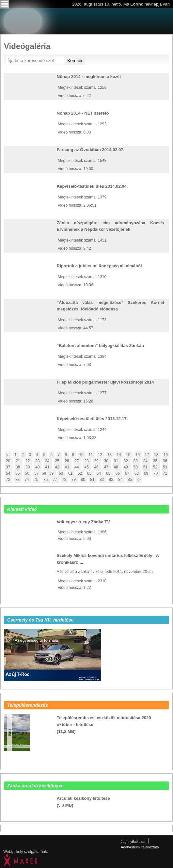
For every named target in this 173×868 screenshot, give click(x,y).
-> (139, 480)
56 (28, 473)
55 (18, 473)
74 (27, 480)
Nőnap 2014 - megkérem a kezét (89, 77)
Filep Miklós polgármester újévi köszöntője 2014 (105, 382)
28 (87, 461)
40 (38, 467)
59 (51, 473)
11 (91, 455)
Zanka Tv (155, 17)
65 (109, 473)
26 (68, 461)
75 (37, 480)
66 (118, 473)
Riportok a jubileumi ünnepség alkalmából (99, 266)
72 (9, 480)
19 (166, 455)
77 (55, 480)
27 (77, 461)
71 (165, 473)
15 (129, 455)
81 (93, 480)
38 (19, 467)
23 (38, 461)
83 (112, 480)
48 (117, 467)
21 (19, 461)
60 (62, 473)
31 (117, 461)
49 (127, 467)
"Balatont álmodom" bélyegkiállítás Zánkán (100, 346)
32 (127, 461)
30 (107, 461)
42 (58, 467)
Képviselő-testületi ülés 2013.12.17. (92, 419)
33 (136, 461)
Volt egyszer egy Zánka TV (83, 522)
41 (48, 467)
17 (147, 455)
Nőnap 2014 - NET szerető (83, 113)
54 (9, 473)
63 (90, 473)
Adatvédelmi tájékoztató (140, 847)
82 (102, 480)
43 (68, 467)
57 (37, 473)
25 (58, 461)
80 (84, 480)
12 (101, 455)
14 (119, 455)
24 (48, 461)
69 (147, 473)
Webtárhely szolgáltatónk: (26, 852)
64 (99, 473)
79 (74, 480)
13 (110, 455)
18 (157, 455)
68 (137, 473)
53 (165, 467)
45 (87, 467)
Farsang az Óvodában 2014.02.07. (91, 150)
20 (9, 461)
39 (28, 467)
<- (8, 455)
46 (97, 467)
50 (136, 467)
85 (130, 480)
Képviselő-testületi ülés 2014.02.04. (92, 186)
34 (146, 461)
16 (138, 455)
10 (82, 455)
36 (165, 461)
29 (97, 461)
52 (156, 467)
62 (80, 473)
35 (156, 461)
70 (156, 473)
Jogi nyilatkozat (133, 842)
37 (9, 467)
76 (46, 480)
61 (71, 473)
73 (18, 480)
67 (128, 473)
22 (28, 461)
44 (77, 467)
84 (121, 480)
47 (107, 467)
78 (65, 480)
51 (146, 467)
